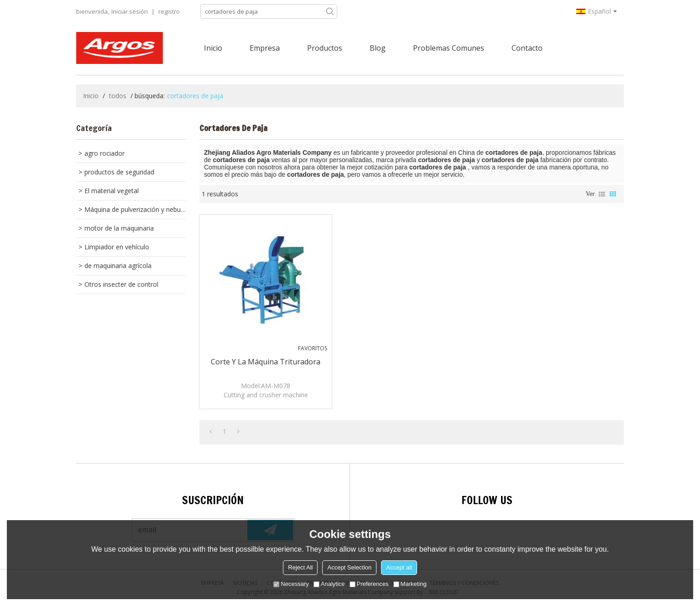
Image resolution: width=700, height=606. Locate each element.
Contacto (527, 48)
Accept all (399, 567)
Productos (325, 48)
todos (118, 96)
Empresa (265, 48)
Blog (378, 48)
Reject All (300, 567)
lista (602, 194)
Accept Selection (349, 567)
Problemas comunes (449, 48)
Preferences (369, 584)
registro (169, 11)
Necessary (291, 584)
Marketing (410, 584)
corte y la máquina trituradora (266, 362)
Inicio (213, 48)
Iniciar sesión (130, 11)
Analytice (329, 584)
